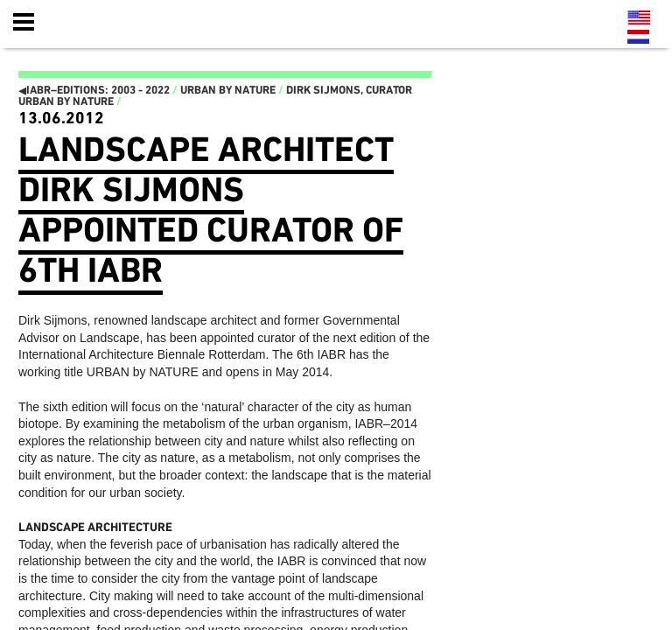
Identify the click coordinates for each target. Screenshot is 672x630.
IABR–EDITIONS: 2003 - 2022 (94, 91)
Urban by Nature (228, 91)
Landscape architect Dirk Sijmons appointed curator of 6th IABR (211, 210)
